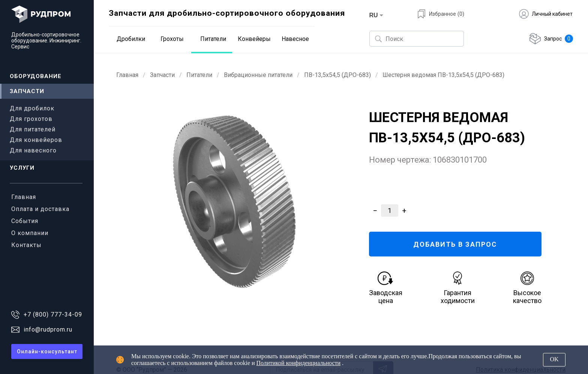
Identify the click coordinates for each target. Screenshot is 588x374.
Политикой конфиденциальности (299, 363)
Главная (24, 197)
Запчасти (27, 91)
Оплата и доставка (40, 209)
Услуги (22, 168)
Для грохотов (31, 119)
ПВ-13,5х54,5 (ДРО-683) (337, 75)
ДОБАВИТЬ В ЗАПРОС (455, 244)
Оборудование (36, 76)
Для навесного (33, 150)
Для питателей (33, 129)
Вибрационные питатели (258, 75)
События (25, 221)
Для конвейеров (36, 140)
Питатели (199, 75)
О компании (30, 233)
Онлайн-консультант (47, 351)
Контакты (26, 245)
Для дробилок (32, 108)
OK (554, 359)
